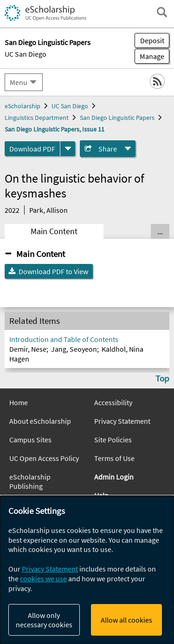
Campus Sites (30, 440)
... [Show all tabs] (160, 231)
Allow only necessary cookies (44, 620)
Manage (149, 56)
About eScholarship (40, 421)
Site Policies (113, 440)
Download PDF (32, 149)
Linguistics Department (37, 118)
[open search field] (162, 12)
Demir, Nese (28, 349)
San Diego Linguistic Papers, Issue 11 (55, 129)
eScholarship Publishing (30, 481)
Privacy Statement (122, 421)
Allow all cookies (126, 620)
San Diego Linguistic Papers (117, 118)
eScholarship (23, 106)
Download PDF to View (53, 271)
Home (19, 402)
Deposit (152, 40)
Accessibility (113, 402)
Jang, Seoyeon (74, 349)
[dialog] (87, 570)
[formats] (68, 149)
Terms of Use (114, 458)
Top (162, 378)
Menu (19, 82)
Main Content (54, 231)
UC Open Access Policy (44, 458)
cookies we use (43, 578)
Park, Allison (48, 210)
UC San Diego (26, 54)
